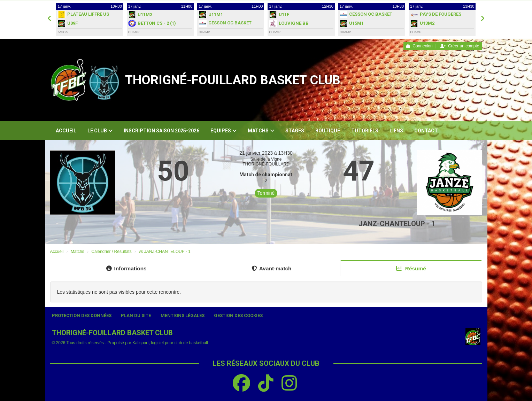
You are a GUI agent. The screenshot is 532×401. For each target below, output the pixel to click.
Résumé (411, 268)
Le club (100, 131)
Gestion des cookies (238, 315)
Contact (426, 131)
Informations (126, 268)
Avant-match (272, 268)
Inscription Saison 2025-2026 (161, 131)
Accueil (66, 131)
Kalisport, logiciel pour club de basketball (170, 343)
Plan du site (136, 315)
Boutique (328, 131)
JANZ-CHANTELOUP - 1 (397, 224)
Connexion (419, 46)
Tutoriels (365, 131)
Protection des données (82, 315)
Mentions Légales (183, 315)
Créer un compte (460, 46)
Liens (396, 131)
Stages (295, 131)
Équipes (223, 131)
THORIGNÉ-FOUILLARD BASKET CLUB (233, 80)
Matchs (261, 131)
